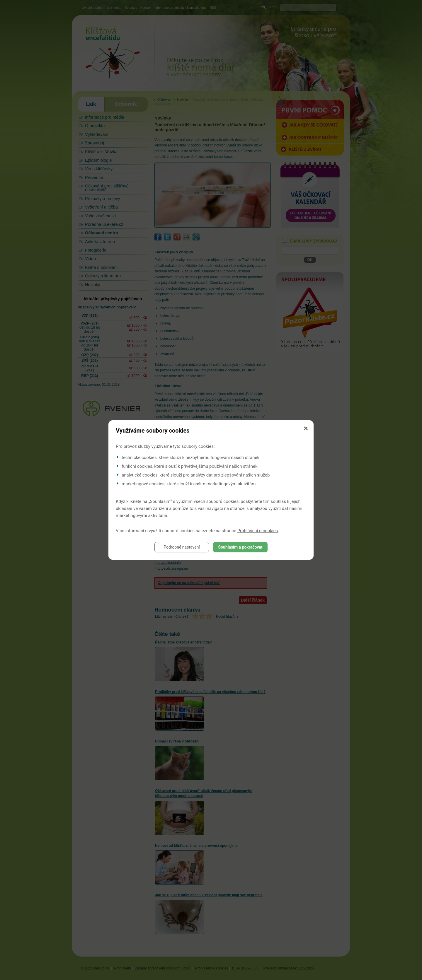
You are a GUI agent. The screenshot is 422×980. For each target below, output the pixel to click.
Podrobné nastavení (182, 547)
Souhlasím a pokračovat (240, 547)
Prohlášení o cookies (258, 531)
